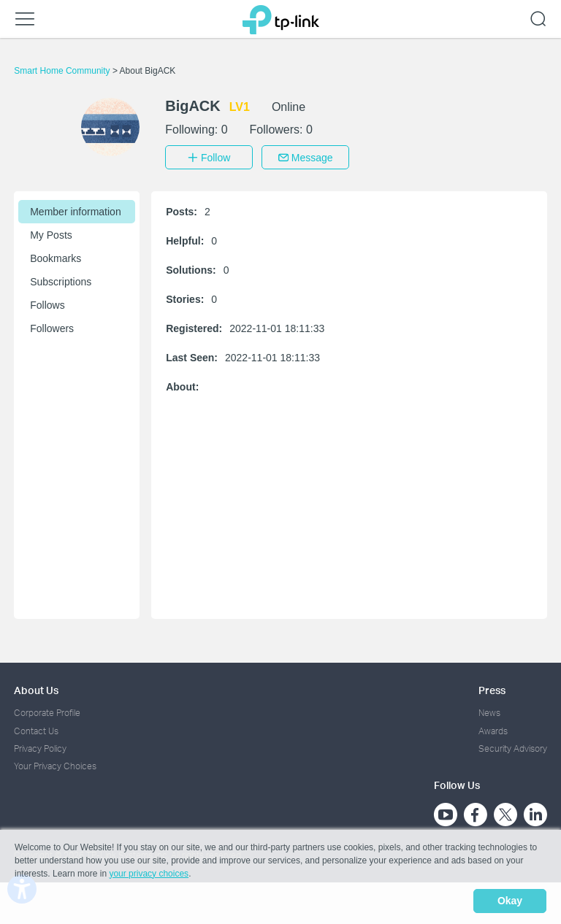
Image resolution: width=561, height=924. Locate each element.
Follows (47, 303)
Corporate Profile (47, 711)
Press (492, 688)
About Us (36, 688)
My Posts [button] (51, 233)
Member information (76, 209)
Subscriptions (61, 280)
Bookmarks (56, 256)
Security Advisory (513, 746)
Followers (52, 326)
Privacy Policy (40, 746)
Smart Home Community (63, 71)
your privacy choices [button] (149, 876)
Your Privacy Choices (55, 764)
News (489, 711)
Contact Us (36, 729)
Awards (493, 729)
